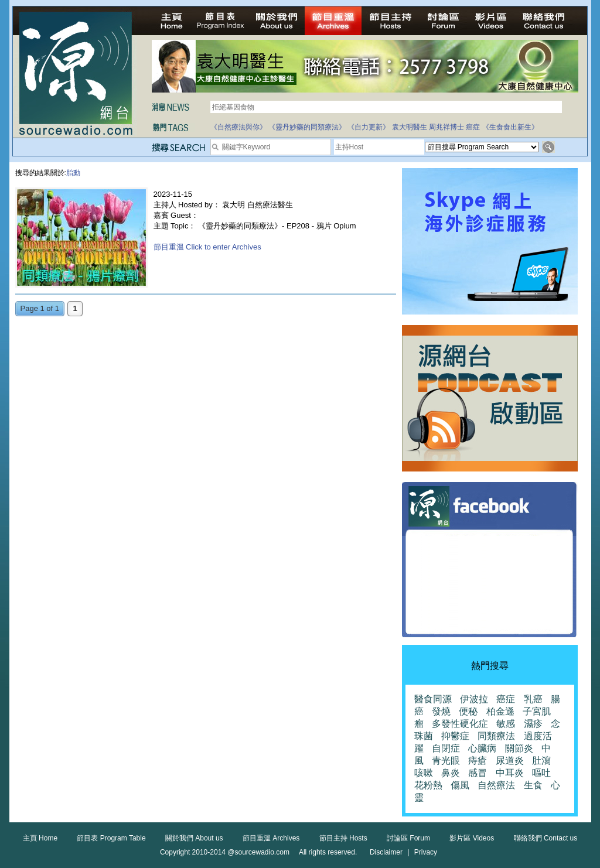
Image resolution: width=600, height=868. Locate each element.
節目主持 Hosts (343, 838)
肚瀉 (541, 761)
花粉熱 (428, 785)
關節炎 (519, 748)
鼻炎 (451, 773)
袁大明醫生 (410, 127)
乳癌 (533, 699)
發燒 (441, 711)
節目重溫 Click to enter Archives (207, 247)
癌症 (473, 127)
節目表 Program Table (111, 838)
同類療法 (496, 736)
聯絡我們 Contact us (546, 838)
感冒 (478, 773)
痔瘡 (478, 761)
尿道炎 (510, 761)
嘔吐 (541, 773)
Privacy (426, 852)
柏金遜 (500, 711)
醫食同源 (433, 699)
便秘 (468, 711)
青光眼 (446, 761)
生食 (533, 785)
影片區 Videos (472, 838)
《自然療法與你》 (238, 127)
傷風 (460, 785)
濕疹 (533, 724)
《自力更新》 (369, 127)
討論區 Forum (408, 838)
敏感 (506, 724)
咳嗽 (424, 773)
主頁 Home (40, 838)
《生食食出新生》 (510, 127)
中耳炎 (510, 773)
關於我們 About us (194, 838)
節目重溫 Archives (271, 838)
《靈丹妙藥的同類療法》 (307, 127)
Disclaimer (386, 852)
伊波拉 (474, 699)
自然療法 (496, 785)
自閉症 (446, 748)
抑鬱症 (455, 736)
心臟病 (482, 748)
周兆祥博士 (446, 127)
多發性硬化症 (460, 724)
